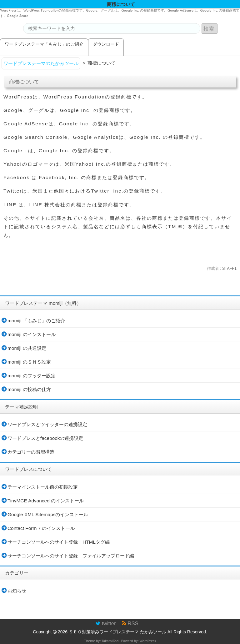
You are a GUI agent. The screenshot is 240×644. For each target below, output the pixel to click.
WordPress (148, 641)
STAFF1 (229, 269)
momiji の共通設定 (27, 348)
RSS (130, 624)
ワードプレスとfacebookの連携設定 (45, 438)
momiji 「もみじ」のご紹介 (36, 321)
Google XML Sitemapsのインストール (48, 514)
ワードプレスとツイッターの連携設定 (47, 424)
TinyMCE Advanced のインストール (46, 501)
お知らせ (17, 591)
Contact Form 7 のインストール (41, 528)
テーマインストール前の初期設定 (43, 487)
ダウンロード (106, 44)
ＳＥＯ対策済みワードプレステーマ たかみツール (117, 632)
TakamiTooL (111, 641)
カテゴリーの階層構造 (31, 452)
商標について (24, 82)
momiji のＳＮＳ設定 (29, 362)
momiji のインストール (32, 334)
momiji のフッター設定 (32, 376)
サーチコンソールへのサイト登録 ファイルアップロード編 (71, 556)
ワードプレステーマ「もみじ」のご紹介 (44, 44)
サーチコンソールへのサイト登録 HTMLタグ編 (59, 542)
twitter (105, 624)
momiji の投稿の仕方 (29, 389)
